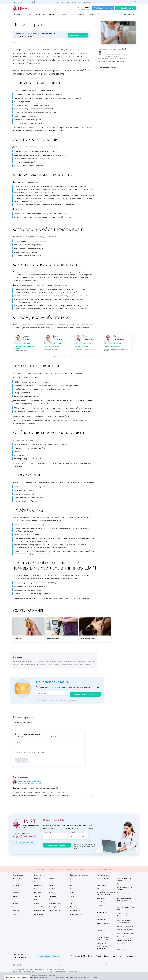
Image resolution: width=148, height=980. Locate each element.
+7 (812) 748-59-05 (24, 836)
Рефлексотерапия (102, 912)
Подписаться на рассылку (85, 693)
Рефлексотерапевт (40, 910)
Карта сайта (79, 964)
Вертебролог (38, 885)
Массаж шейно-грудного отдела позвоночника (124, 921)
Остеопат (52, 877)
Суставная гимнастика (103, 933)
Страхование (130, 955)
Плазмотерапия (101, 885)
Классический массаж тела (125, 925)
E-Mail (53, 735)
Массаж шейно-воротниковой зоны (126, 908)
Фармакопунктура (102, 919)
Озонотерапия (101, 905)
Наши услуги (117, 955)
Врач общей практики (55, 906)
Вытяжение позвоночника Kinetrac (124, 878)
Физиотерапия (101, 930)
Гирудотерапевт (39, 913)
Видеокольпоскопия (76, 906)
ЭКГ (71, 903)
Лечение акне (121, 949)
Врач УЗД (52, 892)
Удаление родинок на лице (125, 940)
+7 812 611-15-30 (19, 957)
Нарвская (15, 903)
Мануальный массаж (123, 936)
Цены (58, 14)
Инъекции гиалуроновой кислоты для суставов (104, 938)
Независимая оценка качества (131, 964)
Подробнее (86, 795)
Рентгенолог (53, 895)
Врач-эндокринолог (55, 903)
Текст (19, 742)
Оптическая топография (77, 888)
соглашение (59, 699)
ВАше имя (20, 735)
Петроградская (17, 877)
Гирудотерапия (101, 926)
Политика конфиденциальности (64, 964)
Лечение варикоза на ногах (125, 933)
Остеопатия (100, 908)
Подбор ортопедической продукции (124, 888)
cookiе (23, 977)
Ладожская (16, 892)
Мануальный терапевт (55, 881)
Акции (64, 14)
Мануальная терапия (103, 877)
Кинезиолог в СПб (54, 910)
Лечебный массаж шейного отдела (125, 944)
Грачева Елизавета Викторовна (31, 780)
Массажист (52, 885)
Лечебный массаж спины (104, 881)
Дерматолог (38, 903)
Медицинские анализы (77, 910)
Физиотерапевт (54, 899)
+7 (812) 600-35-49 (82, 7)
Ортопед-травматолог (41, 881)
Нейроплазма (101, 901)
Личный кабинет (129, 14)
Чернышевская (17, 906)
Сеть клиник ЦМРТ (78, 955)
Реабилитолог (38, 899)
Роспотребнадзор (106, 963)
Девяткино (16, 910)
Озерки (15, 888)
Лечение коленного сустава (125, 929)
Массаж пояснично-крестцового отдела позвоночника (123, 914)
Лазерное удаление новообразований (102, 947)
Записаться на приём (56, 845)
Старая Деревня (17, 899)
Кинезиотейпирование (103, 922)
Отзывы (72, 14)
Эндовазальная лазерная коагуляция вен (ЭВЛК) (124, 899)
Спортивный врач (40, 906)
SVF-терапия (100, 888)
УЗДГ (72, 892)
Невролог (37, 877)
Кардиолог (37, 892)
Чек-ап (72, 899)
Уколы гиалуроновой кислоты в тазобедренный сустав (106, 893)
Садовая (15, 895)
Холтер (72, 895)
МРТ (71, 877)
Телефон (76, 832)
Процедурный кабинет (123, 883)
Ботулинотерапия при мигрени (126, 903)
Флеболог (37, 895)
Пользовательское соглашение (48, 964)
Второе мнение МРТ (76, 913)
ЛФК (98, 915)
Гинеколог (37, 888)
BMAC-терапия (101, 897)
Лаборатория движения (19, 881)
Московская (16, 885)
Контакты (92, 14)
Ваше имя (48, 832)
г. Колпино (16, 913)
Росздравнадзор (119, 963)
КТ (71, 881)
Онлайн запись (125, 8)
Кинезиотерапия (101, 942)
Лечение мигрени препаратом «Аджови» (126, 893)
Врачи (51, 14)
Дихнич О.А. (108, 52)
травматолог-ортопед (25, 36)
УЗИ (71, 885)
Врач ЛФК (52, 888)
